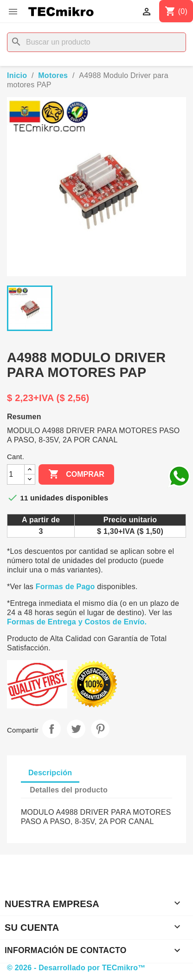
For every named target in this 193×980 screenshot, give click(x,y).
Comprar (76, 474)
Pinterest (100, 729)
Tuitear (76, 729)
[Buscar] (96, 42)
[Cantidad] (16, 474)
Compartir (51, 729)
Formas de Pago (65, 587)
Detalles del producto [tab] (69, 790)
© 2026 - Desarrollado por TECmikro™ (76, 968)
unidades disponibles (69, 498)
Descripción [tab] (50, 773)
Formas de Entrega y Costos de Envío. (77, 622)
